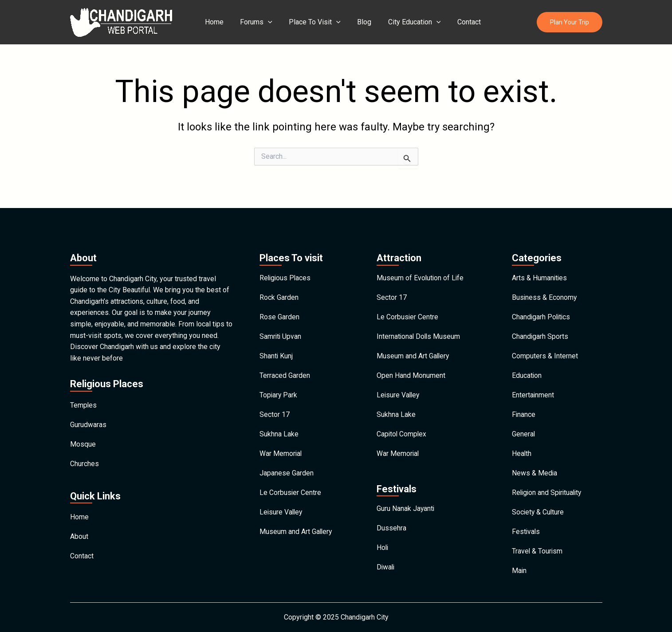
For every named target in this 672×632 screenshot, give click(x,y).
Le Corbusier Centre (291, 488)
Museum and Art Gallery (296, 529)
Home (213, 22)
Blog (356, 22)
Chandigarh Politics (542, 304)
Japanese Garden (287, 468)
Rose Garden (279, 304)
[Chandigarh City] (121, 22)
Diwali (386, 565)
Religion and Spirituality (548, 488)
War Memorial (281, 447)
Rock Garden (279, 284)
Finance (524, 406)
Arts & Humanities (540, 264)
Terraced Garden (285, 366)
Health (522, 447)
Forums (253, 22)
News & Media (535, 468)
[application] (265, 22)
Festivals (526, 529)
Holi (383, 544)
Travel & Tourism (538, 549)
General (524, 427)
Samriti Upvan (281, 325)
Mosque (83, 432)
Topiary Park (279, 386)
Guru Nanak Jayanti (406, 504)
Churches (84, 453)
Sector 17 (275, 406)
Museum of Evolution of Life (421, 264)
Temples (84, 391)
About (79, 527)
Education (527, 366)
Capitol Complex (402, 427)
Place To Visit (309, 22)
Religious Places (286, 264)
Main (519, 570)
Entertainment (533, 386)
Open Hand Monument (411, 366)
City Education (404, 22)
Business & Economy (545, 284)
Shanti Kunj (276, 345)
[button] (570, 22)
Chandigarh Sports (540, 325)
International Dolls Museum (419, 325)
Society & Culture (538, 508)
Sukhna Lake (279, 427)
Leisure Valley (282, 508)
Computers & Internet (545, 345)
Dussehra (391, 524)
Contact (456, 22)
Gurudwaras (88, 412)
